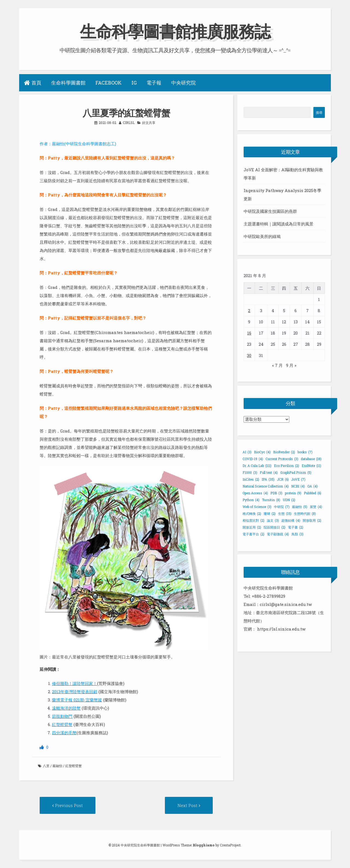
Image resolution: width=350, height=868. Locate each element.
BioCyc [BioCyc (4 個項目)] (262, 452)
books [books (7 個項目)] (305, 452)
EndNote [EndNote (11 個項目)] (311, 466)
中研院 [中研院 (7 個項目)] (282, 507)
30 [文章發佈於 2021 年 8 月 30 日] (249, 355)
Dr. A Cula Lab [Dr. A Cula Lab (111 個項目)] (257, 466)
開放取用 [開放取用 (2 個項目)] (312, 520)
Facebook (109, 83)
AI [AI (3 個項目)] (247, 452)
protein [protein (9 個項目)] (293, 493)
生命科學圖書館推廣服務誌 (175, 31)
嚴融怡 (57, 766)
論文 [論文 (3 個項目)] (273, 520)
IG (134, 83)
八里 (46, 766)
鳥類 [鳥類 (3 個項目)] (297, 534)
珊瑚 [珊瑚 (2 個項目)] (270, 513)
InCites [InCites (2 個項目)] (251, 479)
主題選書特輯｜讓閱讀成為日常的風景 (278, 224)
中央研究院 (183, 83)
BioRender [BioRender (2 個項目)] (284, 452)
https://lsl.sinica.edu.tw (281, 629)
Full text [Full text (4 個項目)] (269, 472)
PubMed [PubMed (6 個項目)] (313, 493)
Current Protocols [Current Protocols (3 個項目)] (282, 459)
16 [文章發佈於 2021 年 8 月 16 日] (249, 333)
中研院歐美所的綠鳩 (262, 236)
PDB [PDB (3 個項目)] (276, 493)
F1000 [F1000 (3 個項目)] (250, 472)
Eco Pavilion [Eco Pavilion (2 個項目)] (287, 466)
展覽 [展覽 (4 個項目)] (316, 507)
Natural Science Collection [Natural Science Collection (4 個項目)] (266, 486)
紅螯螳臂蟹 (74, 766)
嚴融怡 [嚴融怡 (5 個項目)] (300, 507)
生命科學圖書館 (68, 83)
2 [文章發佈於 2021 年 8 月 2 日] (249, 310)
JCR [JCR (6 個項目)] (283, 479)
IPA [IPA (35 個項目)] (268, 479)
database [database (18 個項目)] (311, 459)
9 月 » (291, 365)
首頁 (33, 83)
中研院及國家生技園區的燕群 (270, 211)
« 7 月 (277, 365)
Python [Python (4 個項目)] (251, 500)
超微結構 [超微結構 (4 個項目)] (291, 520)
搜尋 (319, 112)
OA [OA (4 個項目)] (313, 486)
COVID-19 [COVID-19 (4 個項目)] (253, 459)
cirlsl (129, 123)
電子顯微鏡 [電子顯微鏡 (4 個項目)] (278, 534)
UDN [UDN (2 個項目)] (289, 500)
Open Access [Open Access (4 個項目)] (255, 493)
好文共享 (149, 123)
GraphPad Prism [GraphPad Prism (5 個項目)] (296, 472)
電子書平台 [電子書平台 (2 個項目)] (253, 534)
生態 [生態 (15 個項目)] (285, 513)
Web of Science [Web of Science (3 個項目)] (257, 507)
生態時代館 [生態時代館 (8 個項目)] (305, 513)
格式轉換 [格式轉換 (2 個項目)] (252, 513)
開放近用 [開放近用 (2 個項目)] (252, 527)
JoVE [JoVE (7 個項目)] (298, 479)
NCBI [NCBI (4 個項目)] (298, 486)
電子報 (154, 83)
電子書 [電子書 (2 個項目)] (296, 527)
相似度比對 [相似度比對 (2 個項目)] (253, 520)
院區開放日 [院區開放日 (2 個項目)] (275, 527)
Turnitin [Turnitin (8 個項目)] (271, 500)
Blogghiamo (204, 845)
